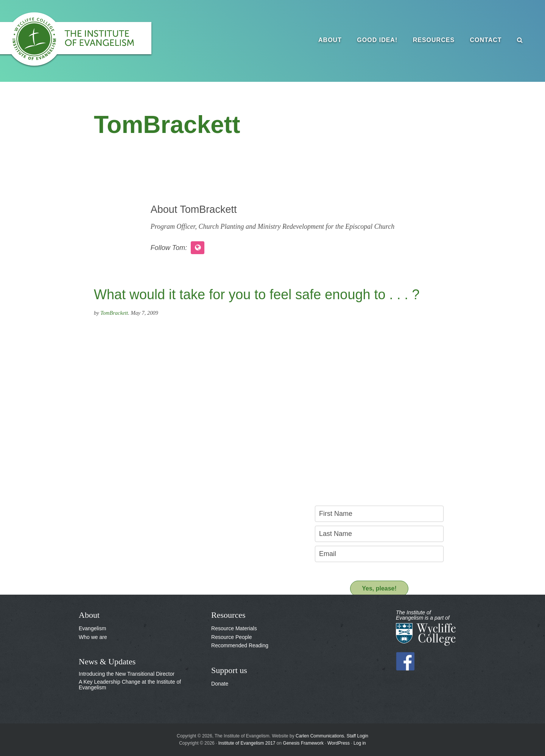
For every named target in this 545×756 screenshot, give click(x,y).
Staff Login (357, 736)
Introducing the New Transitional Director (127, 674)
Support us (229, 670)
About (89, 615)
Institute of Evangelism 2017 (247, 743)
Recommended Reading (240, 645)
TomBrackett (114, 313)
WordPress (339, 743)
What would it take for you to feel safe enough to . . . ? (257, 294)
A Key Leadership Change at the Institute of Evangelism (130, 685)
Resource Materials (234, 628)
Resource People (231, 637)
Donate (220, 684)
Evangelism (92, 628)
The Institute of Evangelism (83, 40)
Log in (360, 743)
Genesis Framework (303, 743)
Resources (228, 615)
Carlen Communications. (320, 736)
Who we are (93, 637)
